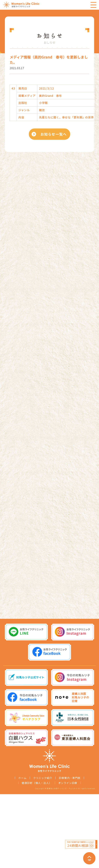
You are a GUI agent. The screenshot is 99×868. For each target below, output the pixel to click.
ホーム (22, 778)
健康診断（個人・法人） (37, 783)
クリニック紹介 (43, 778)
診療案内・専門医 (70, 778)
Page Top (89, 858)
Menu (93, 5)
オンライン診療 (68, 783)
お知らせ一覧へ (54, 134)
